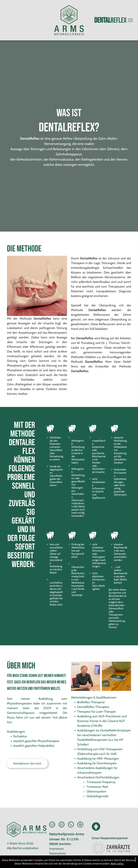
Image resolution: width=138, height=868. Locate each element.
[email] (52, 825)
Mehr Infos (117, 863)
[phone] (71, 825)
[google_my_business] (80, 825)
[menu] (130, 20)
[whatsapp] (62, 825)
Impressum (57, 849)
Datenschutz (57, 853)
